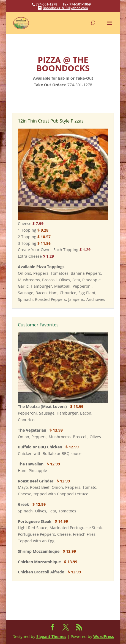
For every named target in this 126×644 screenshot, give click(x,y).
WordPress (104, 636)
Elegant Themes (51, 636)
